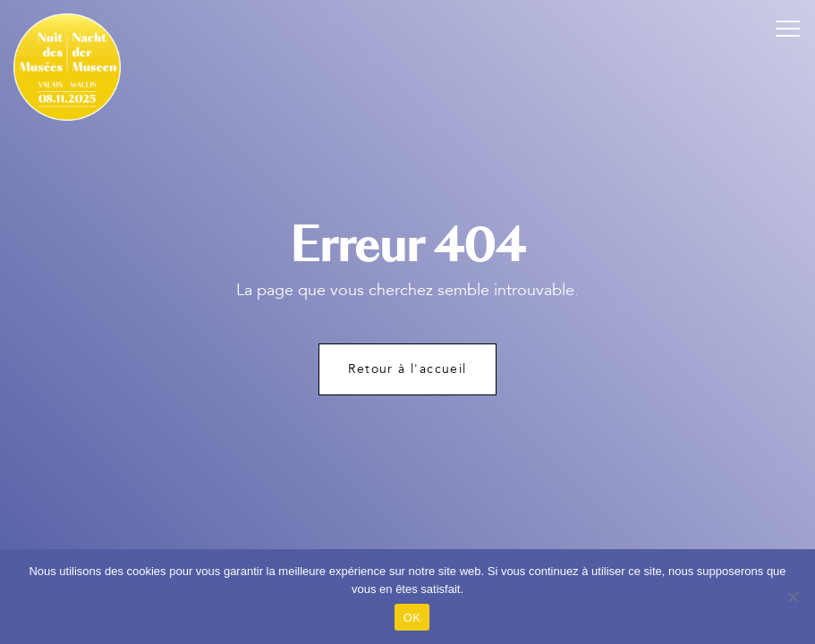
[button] (788, 27)
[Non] (793, 597)
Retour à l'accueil (407, 369)
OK (412, 618)
